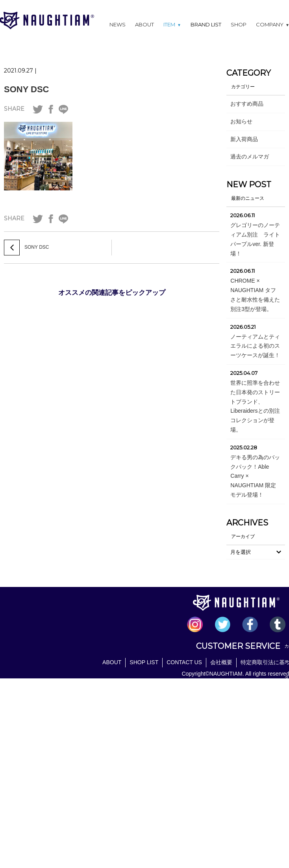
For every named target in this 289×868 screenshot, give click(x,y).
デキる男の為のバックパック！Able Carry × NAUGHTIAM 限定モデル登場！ (255, 476)
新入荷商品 (244, 139)
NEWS (118, 24)
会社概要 (221, 662)
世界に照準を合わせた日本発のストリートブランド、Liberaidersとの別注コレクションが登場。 (255, 406)
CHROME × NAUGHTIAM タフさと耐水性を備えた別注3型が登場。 (255, 295)
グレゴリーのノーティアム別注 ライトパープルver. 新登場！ (255, 239)
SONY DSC (27, 89)
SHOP (239, 24)
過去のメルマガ (250, 156)
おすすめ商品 (247, 104)
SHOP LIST (144, 662)
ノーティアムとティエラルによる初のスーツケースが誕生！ (255, 346)
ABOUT (144, 24)
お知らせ (241, 121)
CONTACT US (184, 662)
